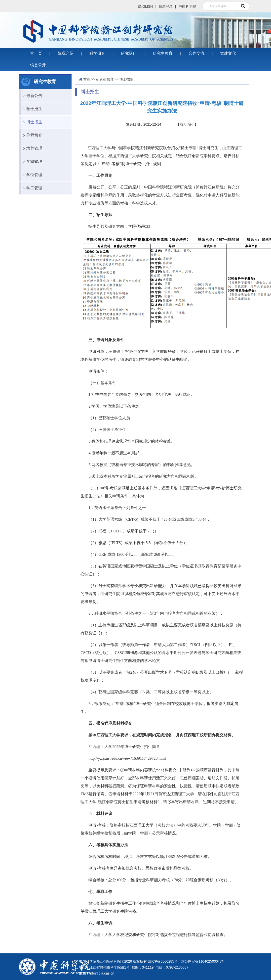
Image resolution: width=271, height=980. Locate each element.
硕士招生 (32, 109)
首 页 (36, 53)
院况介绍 (66, 53)
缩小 (191, 124)
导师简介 (32, 135)
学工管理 (32, 188)
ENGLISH (145, 6)
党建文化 (228, 53)
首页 (87, 79)
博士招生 (32, 122)
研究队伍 (129, 53)
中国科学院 (187, 6)
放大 (183, 124)
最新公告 (32, 96)
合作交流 (196, 53)
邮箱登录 (166, 6)
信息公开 (38, 65)
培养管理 (32, 148)
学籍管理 (32, 162)
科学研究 (97, 53)
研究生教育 (163, 53)
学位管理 (32, 175)
